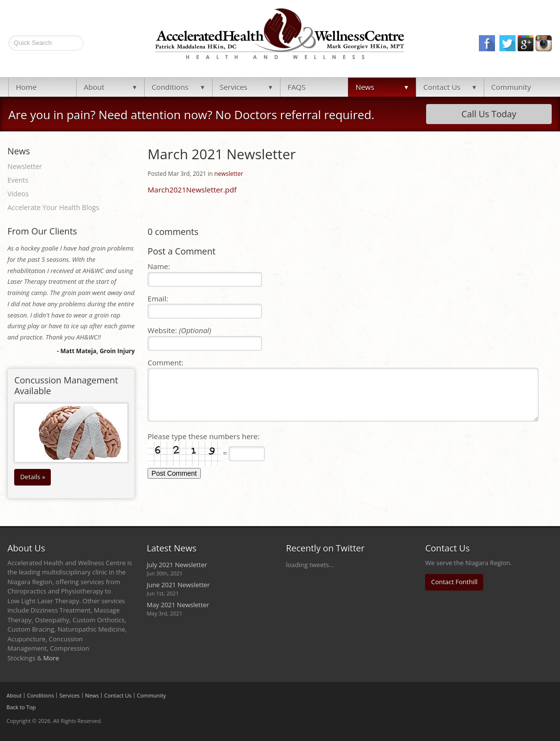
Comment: (165, 362)
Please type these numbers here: (204, 436)
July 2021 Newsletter (177, 565)
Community (511, 87)
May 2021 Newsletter (178, 605)
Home (26, 87)
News (365, 87)
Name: (159, 266)
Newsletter (25, 166)
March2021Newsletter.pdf (192, 190)
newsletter (229, 174)
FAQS (296, 87)
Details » (32, 477)
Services (233, 87)
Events (18, 180)
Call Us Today (489, 114)
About (94, 87)
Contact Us (442, 87)
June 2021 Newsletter (178, 585)
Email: (158, 298)
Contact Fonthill (454, 582)
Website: (179, 330)
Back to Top (21, 707)
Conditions (170, 87)
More (51, 658)
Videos (18, 194)
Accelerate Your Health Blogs (53, 207)
